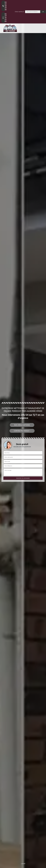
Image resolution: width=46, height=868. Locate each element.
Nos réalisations (22, 425)
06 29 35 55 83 (4, 18)
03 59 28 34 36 (4, 6)
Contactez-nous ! (22, 431)
